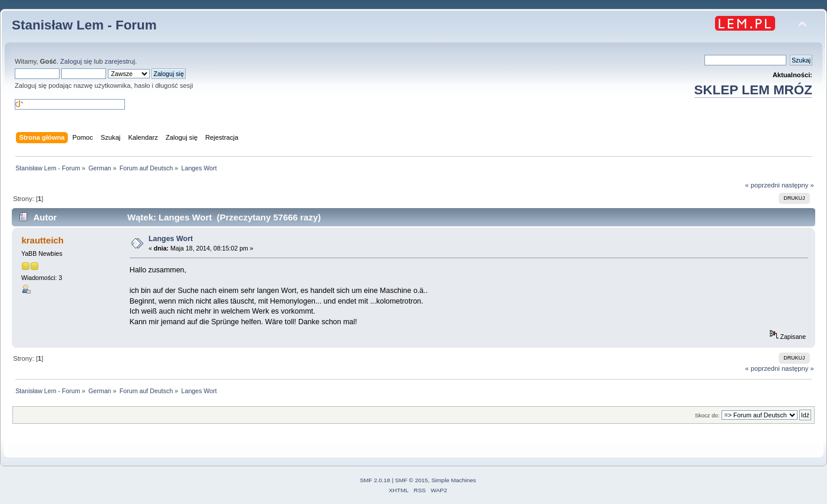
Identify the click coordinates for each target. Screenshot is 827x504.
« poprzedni (762, 185)
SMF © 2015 (411, 480)
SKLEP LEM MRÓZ (753, 90)
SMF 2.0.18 (375, 480)
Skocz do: (707, 415)
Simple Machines (454, 480)
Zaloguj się (76, 61)
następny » (798, 185)
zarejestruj (120, 61)
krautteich (42, 240)
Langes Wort (171, 239)
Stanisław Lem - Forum (84, 25)
